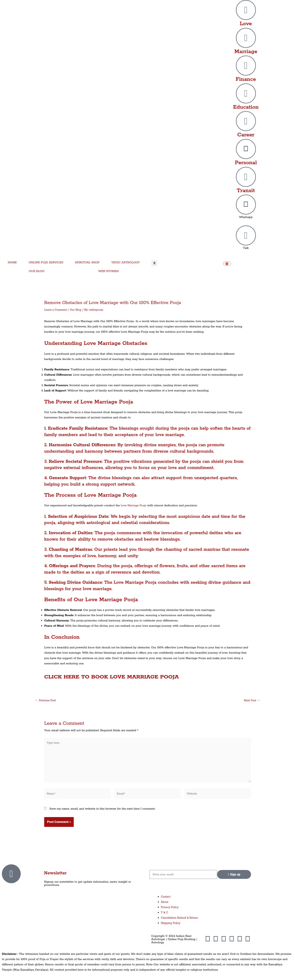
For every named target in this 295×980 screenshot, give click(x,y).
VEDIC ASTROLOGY (126, 262)
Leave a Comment (56, 310)
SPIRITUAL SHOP (87, 262)
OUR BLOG (37, 271)
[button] (154, 263)
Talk (246, 248)
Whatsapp (246, 217)
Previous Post (46, 700)
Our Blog (78, 310)
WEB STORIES (108, 271)
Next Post (251, 700)
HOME (12, 262)
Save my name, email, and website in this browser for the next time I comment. (102, 812)
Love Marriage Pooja (135, 505)
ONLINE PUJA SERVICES (46, 262)
